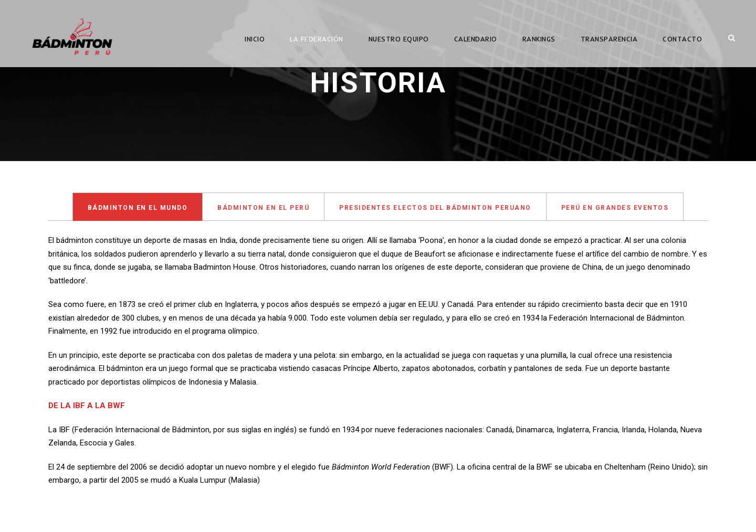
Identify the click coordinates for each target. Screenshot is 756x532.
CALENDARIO (476, 39)
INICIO (255, 39)
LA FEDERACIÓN (317, 39)
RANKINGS (539, 39)
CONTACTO (682, 39)
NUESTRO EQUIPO (399, 39)
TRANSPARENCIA (609, 39)
